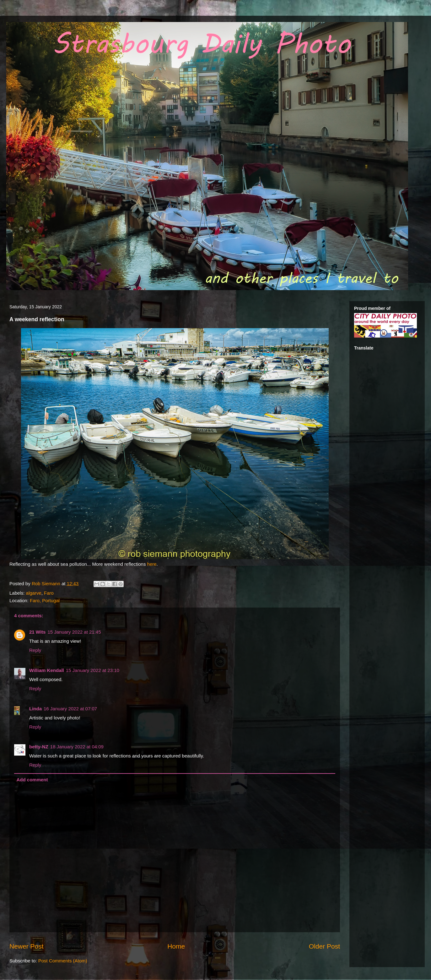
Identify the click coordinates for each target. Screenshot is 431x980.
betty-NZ (39, 747)
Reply (35, 650)
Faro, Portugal (45, 600)
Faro (49, 593)
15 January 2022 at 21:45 (74, 632)
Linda (35, 709)
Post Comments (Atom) (63, 961)
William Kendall (47, 670)
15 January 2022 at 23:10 (93, 670)
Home (176, 946)
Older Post (324, 946)
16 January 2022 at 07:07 (70, 709)
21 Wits (37, 632)
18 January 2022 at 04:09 (77, 747)
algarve (34, 593)
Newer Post (27, 946)
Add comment (32, 780)
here (152, 564)
